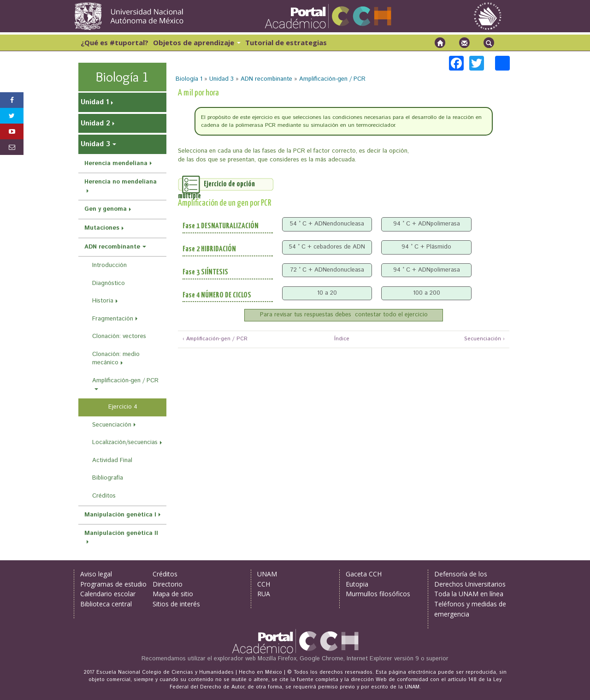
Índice (341, 339)
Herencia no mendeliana (121, 182)
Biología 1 (189, 79)
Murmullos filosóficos (378, 594)
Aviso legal (96, 574)
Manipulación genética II (121, 533)
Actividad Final (112, 460)
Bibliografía (108, 478)
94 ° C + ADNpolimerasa (427, 224)
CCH (264, 584)
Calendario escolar (108, 594)
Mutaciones (102, 228)
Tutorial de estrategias (286, 42)
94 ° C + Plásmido (426, 247)
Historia (103, 301)
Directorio (168, 584)
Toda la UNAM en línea (469, 594)
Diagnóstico (109, 283)
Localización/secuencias (125, 442)
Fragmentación (113, 319)
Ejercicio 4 (123, 407)
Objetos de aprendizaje (197, 42)
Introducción (109, 265)
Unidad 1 (95, 102)
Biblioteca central (106, 604)
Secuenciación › (484, 339)
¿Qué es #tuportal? (115, 42)
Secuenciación (112, 425)
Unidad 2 (95, 123)
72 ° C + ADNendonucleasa (327, 270)
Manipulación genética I (120, 515)
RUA (264, 594)
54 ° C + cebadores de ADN (327, 247)
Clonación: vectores (119, 336)
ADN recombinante (266, 79)
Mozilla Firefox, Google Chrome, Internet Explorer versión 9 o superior (353, 659)
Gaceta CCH (364, 574)
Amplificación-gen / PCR (332, 79)
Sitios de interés (176, 604)
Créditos (104, 496)
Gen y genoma (106, 209)
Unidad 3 (221, 79)
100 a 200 (427, 293)
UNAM (267, 574)
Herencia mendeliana (116, 163)
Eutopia (357, 584)
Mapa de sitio (173, 594)
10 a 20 (327, 293)
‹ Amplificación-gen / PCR (215, 339)
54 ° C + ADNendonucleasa (327, 224)
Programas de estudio (113, 584)
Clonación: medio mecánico (116, 359)
